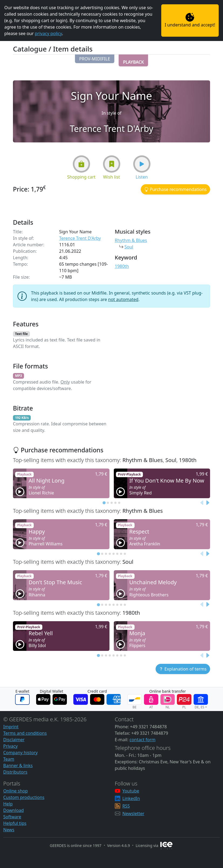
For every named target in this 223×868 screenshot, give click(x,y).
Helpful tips (15, 823)
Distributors (15, 772)
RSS (126, 806)
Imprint (11, 727)
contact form (142, 740)
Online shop (16, 791)
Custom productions (24, 797)
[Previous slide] (202, 503)
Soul (129, 247)
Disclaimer (14, 740)
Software (12, 817)
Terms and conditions (25, 733)
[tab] (104, 503)
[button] (95, 59)
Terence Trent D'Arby (80, 238)
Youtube (131, 791)
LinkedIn (131, 798)
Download (13, 810)
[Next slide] (207, 503)
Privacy (10, 746)
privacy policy (48, 33)
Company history (20, 753)
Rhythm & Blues (131, 240)
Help (8, 804)
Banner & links (18, 766)
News (9, 830)
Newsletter (133, 814)
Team (9, 759)
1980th (122, 266)
